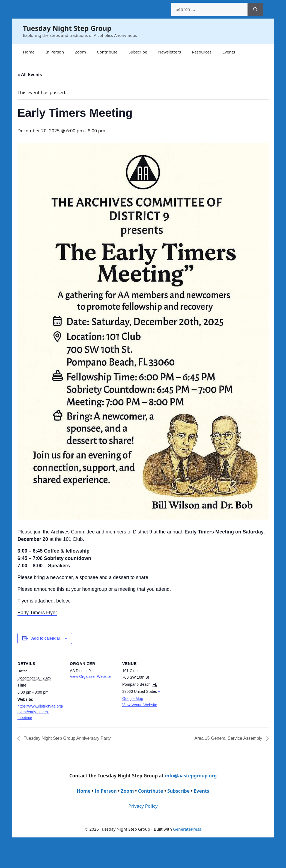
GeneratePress (187, 829)
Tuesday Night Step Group (67, 28)
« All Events (30, 75)
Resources (202, 52)
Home (29, 52)
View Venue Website (140, 705)
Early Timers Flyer (37, 613)
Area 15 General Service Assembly (229, 738)
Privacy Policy (143, 806)
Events (229, 52)
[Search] (255, 9)
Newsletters (170, 52)
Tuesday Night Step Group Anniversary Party (67, 738)
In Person (55, 52)
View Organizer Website (90, 676)
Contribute (107, 52)
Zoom (80, 52)
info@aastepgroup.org (191, 776)
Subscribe (138, 52)
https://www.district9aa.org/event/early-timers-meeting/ (40, 712)
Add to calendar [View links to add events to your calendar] (46, 638)
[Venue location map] (203, 690)
